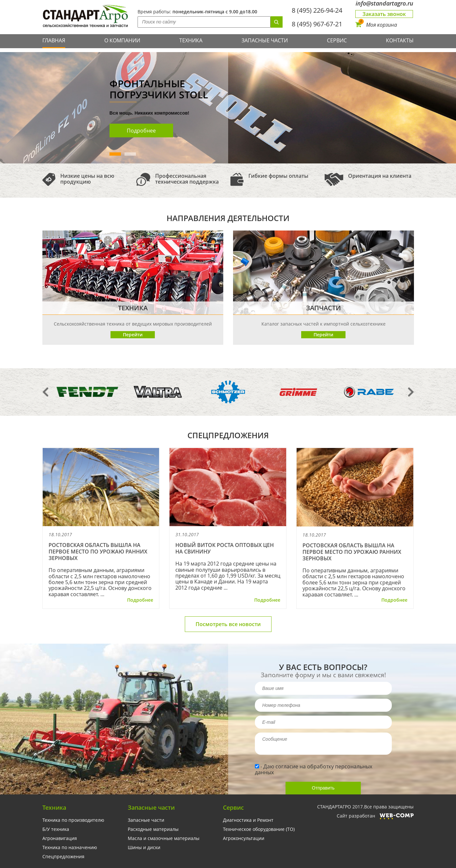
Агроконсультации (244, 838)
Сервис (337, 40)
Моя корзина (376, 25)
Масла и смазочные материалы (164, 838)
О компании (122, 40)
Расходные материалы (153, 829)
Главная (54, 40)
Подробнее (141, 131)
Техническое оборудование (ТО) (259, 829)
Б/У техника (56, 829)
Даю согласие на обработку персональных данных (314, 769)
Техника (191, 40)
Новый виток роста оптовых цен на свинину (225, 548)
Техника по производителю (73, 820)
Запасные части (265, 40)
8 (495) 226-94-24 (317, 10)
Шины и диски (144, 847)
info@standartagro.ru (384, 3)
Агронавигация (60, 838)
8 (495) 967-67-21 (317, 24)
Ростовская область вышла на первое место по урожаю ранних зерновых (98, 552)
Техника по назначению (70, 847)
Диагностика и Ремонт (248, 820)
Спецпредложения (63, 857)
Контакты (400, 40)
